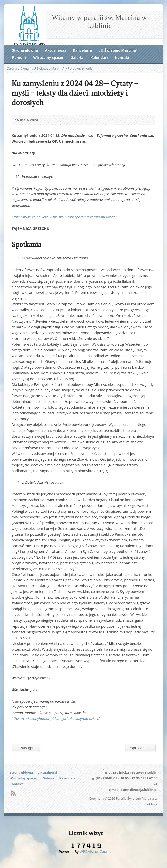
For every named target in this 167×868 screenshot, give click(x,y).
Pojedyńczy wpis (80, 68)
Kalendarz (99, 57)
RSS (13, 793)
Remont (19, 57)
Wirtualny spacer (48, 57)
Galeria (77, 57)
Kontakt (122, 57)
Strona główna (25, 50)
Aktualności (55, 50)
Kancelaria (82, 50)
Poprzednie (140, 748)
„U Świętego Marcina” (118, 50)
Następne (26, 748)
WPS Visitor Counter (96, 851)
